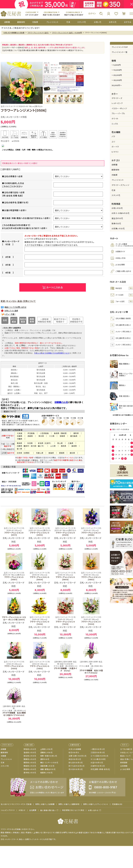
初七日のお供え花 (76, 763)
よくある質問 (125, 769)
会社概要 (33, 810)
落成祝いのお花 (30, 753)
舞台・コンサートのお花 (49, 763)
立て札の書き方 (126, 749)
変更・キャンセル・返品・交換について (18, 301)
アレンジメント (6, 759)
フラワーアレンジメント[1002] (40, 665)
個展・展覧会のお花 (48, 769)
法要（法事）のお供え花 (77, 756)
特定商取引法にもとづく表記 (73, 810)
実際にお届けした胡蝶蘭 (45, 804)
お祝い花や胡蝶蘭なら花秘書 (14, 33)
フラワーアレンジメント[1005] (65, 621)
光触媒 (3, 756)
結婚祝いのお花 (46, 773)
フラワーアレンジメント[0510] (40, 532)
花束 (3, 763)
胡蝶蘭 (3, 749)
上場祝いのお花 (46, 749)
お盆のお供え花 (97, 763)
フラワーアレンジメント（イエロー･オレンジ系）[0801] (14, 618)
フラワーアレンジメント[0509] (65, 532)
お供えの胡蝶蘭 (75, 749)
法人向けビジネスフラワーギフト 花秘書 (16, 804)
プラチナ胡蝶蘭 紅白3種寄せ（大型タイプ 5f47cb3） (14, 711)
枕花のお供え (74, 753)
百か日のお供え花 (76, 769)
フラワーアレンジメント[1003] (14, 665)
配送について (125, 756)
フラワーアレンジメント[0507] (14, 576)
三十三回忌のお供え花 (99, 756)
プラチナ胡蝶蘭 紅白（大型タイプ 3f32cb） (91, 667)
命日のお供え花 (75, 759)
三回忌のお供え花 (98, 753)
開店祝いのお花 (30, 766)
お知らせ (22, 810)
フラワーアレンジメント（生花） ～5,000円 (67, 33)
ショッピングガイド (8, 810)
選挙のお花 (45, 759)
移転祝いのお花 (30, 749)
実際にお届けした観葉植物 (69, 804)
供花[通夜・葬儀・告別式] (100, 769)
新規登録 (124, 763)
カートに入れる (55, 287)
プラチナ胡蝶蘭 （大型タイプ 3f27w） (65, 666)
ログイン (92, 14)
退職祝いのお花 (46, 753)
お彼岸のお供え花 (98, 766)
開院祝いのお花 (30, 763)
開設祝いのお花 (30, 769)
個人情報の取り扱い (48, 810)
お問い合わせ (93, 810)
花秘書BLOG (117, 804)
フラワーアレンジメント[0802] (91, 576)
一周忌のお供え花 (98, 749)
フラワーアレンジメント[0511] (14, 532)
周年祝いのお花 (30, 773)
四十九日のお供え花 (77, 766)
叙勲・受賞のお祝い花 (49, 756)
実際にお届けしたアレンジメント (96, 804)
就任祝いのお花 (30, 756)
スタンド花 (5, 766)
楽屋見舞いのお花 (47, 766)
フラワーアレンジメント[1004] (91, 621)
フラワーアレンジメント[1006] (40, 621)
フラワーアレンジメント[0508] (91, 532)
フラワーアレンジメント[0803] (65, 576)
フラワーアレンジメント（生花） (38, 33)
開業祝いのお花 (30, 759)
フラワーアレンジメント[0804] (40, 576)
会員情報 (124, 766)
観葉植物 (4, 753)
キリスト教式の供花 (98, 759)
